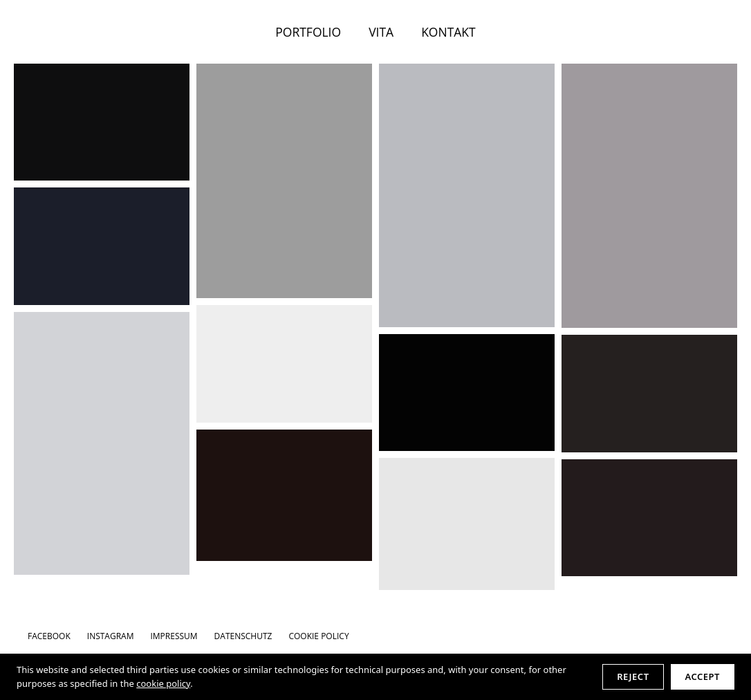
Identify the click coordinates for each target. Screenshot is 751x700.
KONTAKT (448, 32)
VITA (381, 32)
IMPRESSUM (174, 636)
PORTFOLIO (308, 32)
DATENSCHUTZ (243, 636)
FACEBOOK (49, 636)
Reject (633, 676)
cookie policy (163, 683)
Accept (703, 676)
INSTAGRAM (111, 636)
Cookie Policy (318, 636)
